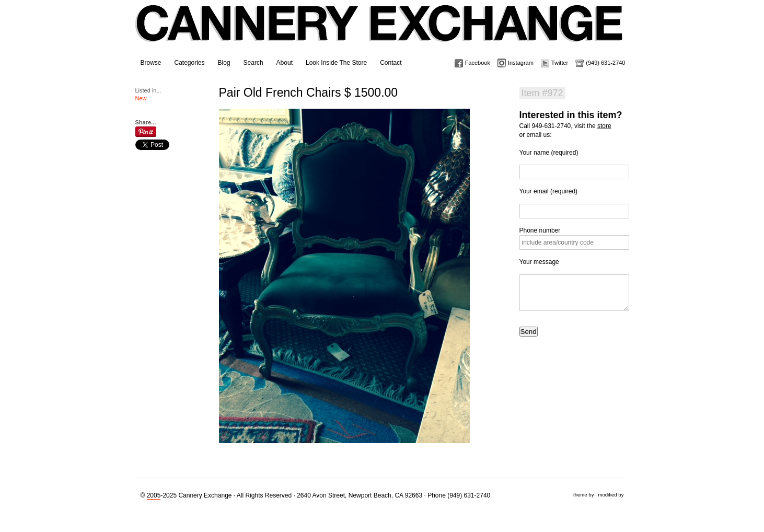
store (604, 126)
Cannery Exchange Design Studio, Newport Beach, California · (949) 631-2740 (380, 31)
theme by (583, 495)
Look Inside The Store (336, 63)
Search (253, 63)
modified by (611, 495)
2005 (154, 495)
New (141, 98)
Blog (224, 63)
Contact (391, 63)
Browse (151, 63)
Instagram (521, 63)
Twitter (560, 63)
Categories (190, 63)
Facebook (478, 63)
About (285, 63)
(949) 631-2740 (605, 63)
